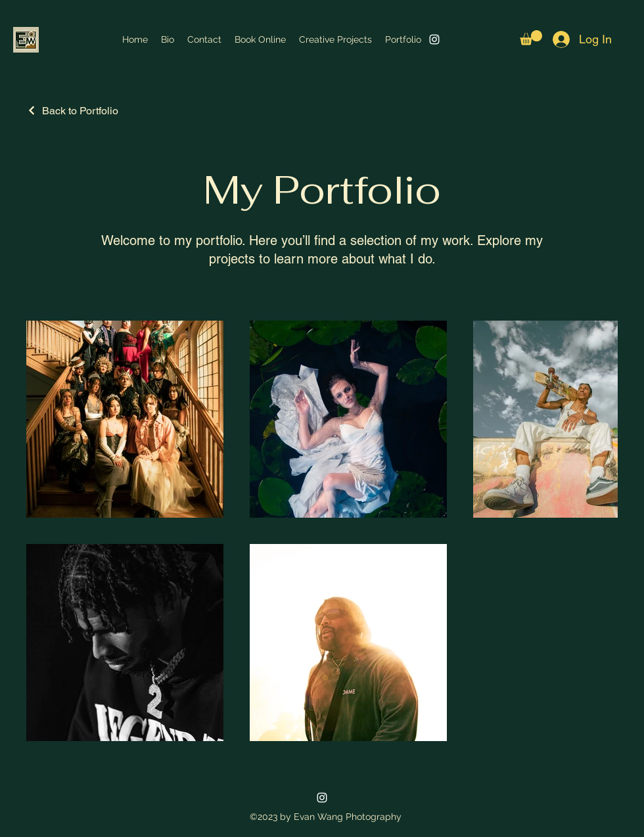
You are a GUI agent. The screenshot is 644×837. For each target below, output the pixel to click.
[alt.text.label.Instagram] (434, 39)
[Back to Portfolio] (72, 111)
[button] (531, 38)
